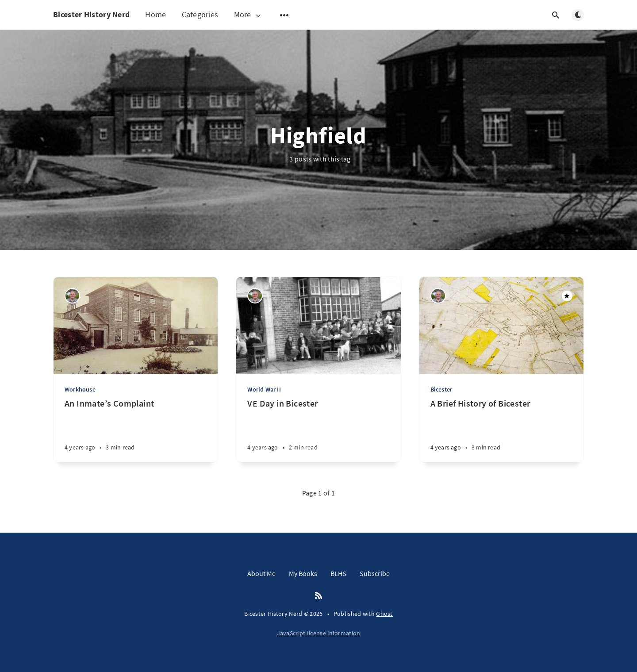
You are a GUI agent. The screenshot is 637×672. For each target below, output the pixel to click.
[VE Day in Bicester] (318, 430)
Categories (200, 14)
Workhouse (80, 389)
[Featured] (567, 296)
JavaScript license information (319, 633)
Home (155, 14)
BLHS (338, 573)
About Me (261, 573)
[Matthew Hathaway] (72, 296)
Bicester (441, 389)
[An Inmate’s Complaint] (136, 430)
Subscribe (375, 573)
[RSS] (318, 596)
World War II (264, 389)
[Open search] (556, 15)
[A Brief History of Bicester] (501, 430)
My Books (303, 573)
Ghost (384, 614)
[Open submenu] (284, 15)
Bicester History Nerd (91, 14)
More (248, 15)
